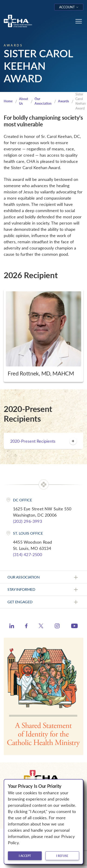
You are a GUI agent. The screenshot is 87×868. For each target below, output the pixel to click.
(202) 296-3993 (27, 521)
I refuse (62, 856)
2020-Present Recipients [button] (43, 441)
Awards (63, 101)
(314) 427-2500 (27, 554)
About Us (24, 101)
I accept (25, 856)
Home (8, 101)
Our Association (43, 101)
